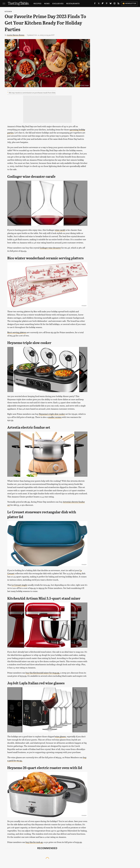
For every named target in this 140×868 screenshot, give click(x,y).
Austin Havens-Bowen (16, 35)
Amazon (84, 224)
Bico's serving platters (17, 332)
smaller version (55, 417)
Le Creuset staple (19, 585)
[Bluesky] (111, 4)
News (47, 3)
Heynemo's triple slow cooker (52, 414)
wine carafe (60, 230)
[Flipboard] (103, 4)
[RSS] (118, 4)
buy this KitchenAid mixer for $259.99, (43, 673)
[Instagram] (115, 4)
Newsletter (129, 3)
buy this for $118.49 (34, 842)
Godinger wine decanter (50, 248)
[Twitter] (99, 4)
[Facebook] (95, 4)
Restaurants (73, 3)
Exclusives (58, 3)
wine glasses (60, 736)
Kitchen (8, 11)
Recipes (37, 3)
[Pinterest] (107, 4)
